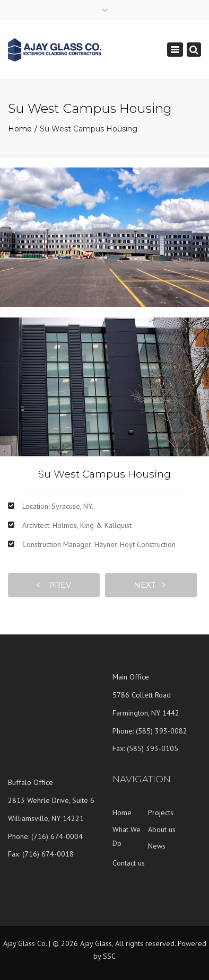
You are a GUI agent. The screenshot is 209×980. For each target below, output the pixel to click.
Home (20, 129)
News (157, 846)
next (150, 585)
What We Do (127, 837)
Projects (161, 813)
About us (162, 829)
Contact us (129, 863)
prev (54, 585)
